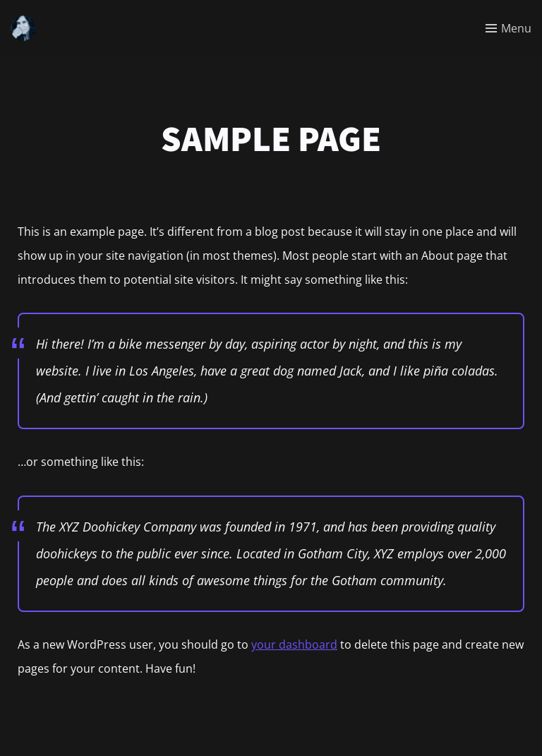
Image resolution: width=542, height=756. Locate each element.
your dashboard (294, 644)
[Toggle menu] (508, 28)
